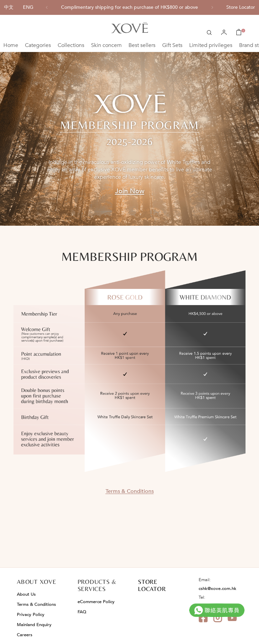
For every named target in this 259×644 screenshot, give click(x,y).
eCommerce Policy (96, 602)
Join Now (130, 191)
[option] (129, 7)
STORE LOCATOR (152, 585)
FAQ (82, 612)
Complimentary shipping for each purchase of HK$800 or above (129, 7)
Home (11, 45)
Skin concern (106, 45)
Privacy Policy (31, 615)
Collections (71, 45)
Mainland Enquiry (34, 625)
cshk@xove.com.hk (218, 589)
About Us (26, 594)
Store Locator (241, 7)
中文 (9, 7)
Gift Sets (172, 45)
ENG (28, 7)
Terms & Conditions (130, 491)
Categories (38, 45)
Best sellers (142, 45)
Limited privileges (211, 45)
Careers (25, 635)
